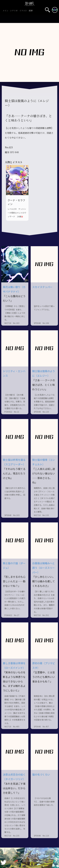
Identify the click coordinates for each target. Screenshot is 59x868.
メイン (5, 11)
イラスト (23, 11)
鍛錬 (31, 11)
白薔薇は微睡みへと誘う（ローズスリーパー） (44, 568)
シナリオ (14, 11)
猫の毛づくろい (41, 774)
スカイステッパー (42, 287)
